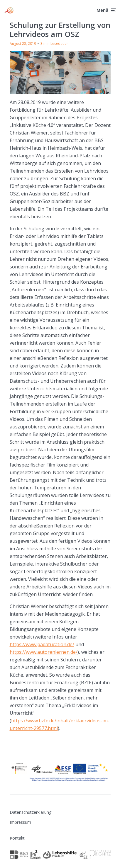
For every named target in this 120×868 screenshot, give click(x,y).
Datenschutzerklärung (31, 812)
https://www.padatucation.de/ (42, 644)
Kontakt (17, 838)
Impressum (20, 822)
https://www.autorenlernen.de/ (44, 652)
